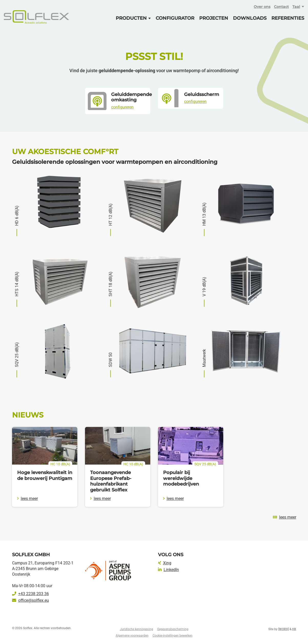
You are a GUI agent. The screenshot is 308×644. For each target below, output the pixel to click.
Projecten (214, 18)
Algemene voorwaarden (132, 636)
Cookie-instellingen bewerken (173, 636)
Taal (296, 7)
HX (294, 629)
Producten (131, 18)
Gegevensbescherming (173, 629)
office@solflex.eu (30, 600)
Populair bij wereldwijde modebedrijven (181, 478)
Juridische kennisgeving (136, 629)
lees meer (28, 498)
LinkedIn (168, 570)
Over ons (262, 7)
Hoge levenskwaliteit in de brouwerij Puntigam (45, 475)
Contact (281, 7)
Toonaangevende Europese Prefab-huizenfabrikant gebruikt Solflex (111, 481)
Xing (165, 563)
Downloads (250, 18)
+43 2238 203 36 (30, 594)
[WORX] (284, 629)
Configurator (175, 18)
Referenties (288, 18)
